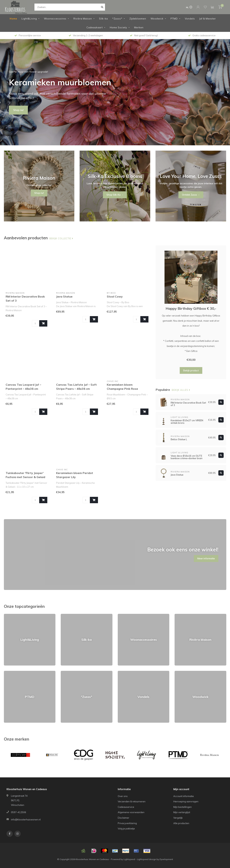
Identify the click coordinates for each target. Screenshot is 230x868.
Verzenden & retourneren (132, 801)
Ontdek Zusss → (191, 195)
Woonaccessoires (55, 19)
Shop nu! (18, 110)
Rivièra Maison (83, 19)
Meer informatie (206, 558)
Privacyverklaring (127, 823)
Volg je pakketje (126, 829)
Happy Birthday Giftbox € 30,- (191, 308)
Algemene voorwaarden (131, 812)
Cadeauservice (126, 807)
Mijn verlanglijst (182, 812)
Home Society (118, 27)
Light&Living (29, 19)
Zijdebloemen (138, 19)
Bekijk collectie (61, 238)
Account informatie (184, 796)
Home (13, 19)
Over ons (123, 796)
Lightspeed (129, 859)
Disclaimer (123, 818)
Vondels (190, 19)
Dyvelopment (166, 859)
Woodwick (157, 19)
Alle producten (181, 823)
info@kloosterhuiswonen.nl (26, 820)
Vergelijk (178, 818)
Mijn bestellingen (183, 807)
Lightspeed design (147, 859)
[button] (3, 92)
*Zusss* (117, 19)
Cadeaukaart (95, 27)
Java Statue (64, 296)
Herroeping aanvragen (186, 801)
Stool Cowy (115, 296)
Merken (139, 27)
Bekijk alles (181, 390)
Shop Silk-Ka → (115, 195)
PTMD (174, 19)
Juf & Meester (208, 19)
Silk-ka (103, 19)
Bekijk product (191, 370)
